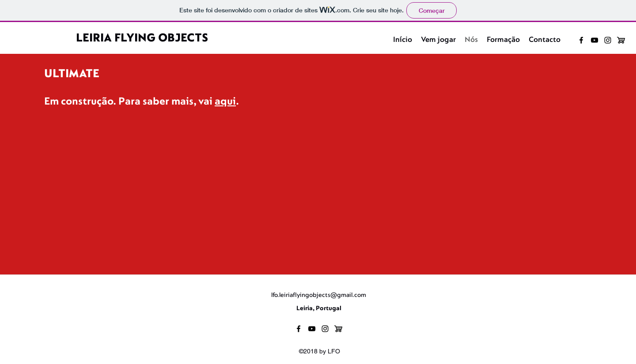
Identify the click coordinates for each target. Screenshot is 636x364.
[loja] (621, 40)
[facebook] (581, 40)
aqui (225, 102)
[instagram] (608, 40)
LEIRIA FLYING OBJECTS (142, 38)
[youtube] (594, 40)
